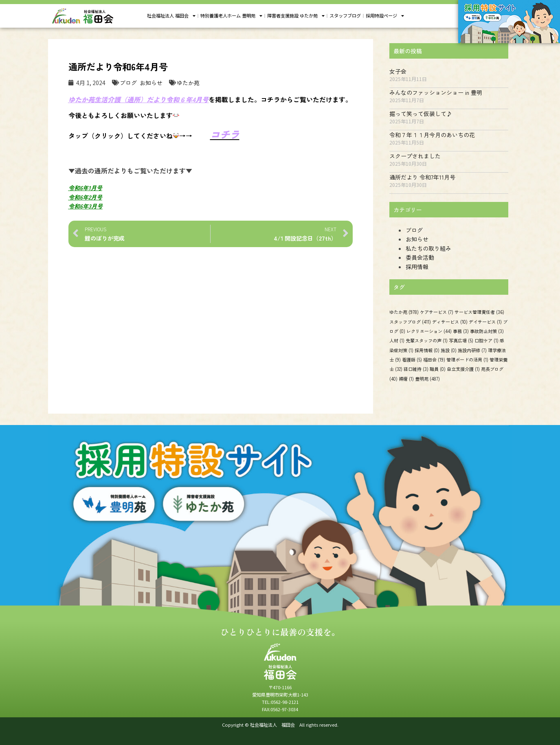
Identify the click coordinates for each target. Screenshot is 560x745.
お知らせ (151, 83)
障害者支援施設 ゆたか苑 (296, 16)
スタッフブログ (345, 15)
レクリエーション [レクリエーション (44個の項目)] (429, 331)
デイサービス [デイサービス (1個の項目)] (485, 321)
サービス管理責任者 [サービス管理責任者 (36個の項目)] (479, 312)
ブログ (128, 83)
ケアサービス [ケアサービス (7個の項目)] (437, 312)
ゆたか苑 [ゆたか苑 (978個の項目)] (404, 312)
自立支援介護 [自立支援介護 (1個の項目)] (463, 369)
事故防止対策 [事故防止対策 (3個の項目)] (487, 331)
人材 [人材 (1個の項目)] (397, 340)
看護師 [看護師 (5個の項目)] (412, 359)
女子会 (398, 71)
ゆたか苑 (188, 83)
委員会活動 (420, 257)
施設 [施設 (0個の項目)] (449, 350)
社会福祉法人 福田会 (171, 16)
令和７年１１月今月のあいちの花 (432, 135)
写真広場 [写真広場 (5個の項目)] (461, 340)
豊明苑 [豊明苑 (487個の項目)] (427, 379)
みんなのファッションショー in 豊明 (436, 92)
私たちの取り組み (428, 248)
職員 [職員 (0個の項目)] (438, 369)
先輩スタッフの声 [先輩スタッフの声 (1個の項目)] (427, 340)
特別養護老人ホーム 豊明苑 (231, 16)
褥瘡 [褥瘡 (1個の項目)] (406, 379)
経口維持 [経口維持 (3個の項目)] (416, 369)
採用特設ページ (385, 16)
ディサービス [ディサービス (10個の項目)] (450, 321)
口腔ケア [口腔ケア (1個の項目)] (486, 340)
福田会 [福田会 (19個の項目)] (434, 359)
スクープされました (415, 156)
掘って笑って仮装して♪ (421, 114)
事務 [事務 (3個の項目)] (461, 331)
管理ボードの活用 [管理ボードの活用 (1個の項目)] (467, 359)
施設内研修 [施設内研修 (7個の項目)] (472, 350)
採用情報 (417, 267)
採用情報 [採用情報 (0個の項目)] (427, 350)
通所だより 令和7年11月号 (422, 177)
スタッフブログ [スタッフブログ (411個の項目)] (410, 321)
